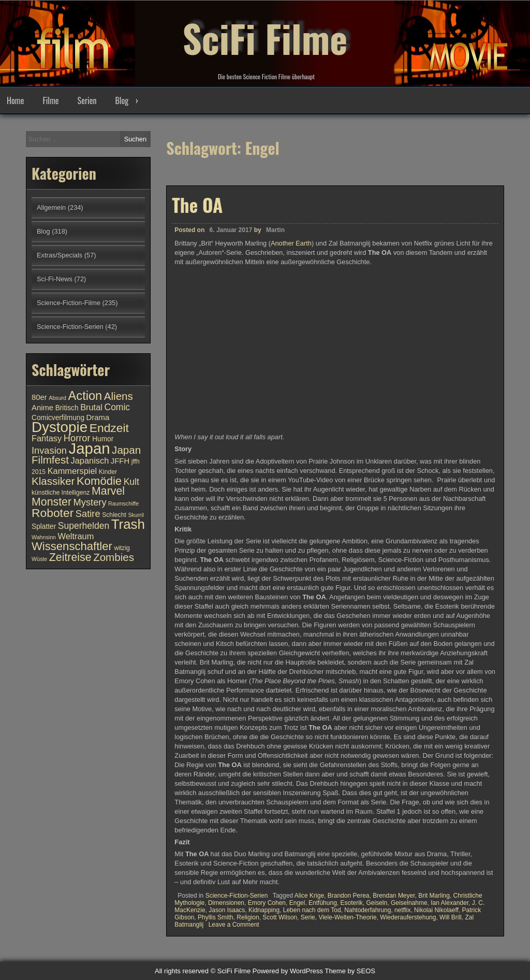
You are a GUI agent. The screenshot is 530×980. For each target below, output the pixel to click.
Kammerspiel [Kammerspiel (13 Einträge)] (72, 471)
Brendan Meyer (394, 896)
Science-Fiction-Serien (237, 896)
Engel (297, 903)
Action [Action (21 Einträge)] (85, 396)
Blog (122, 100)
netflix (402, 910)
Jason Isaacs (227, 910)
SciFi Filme (265, 36)
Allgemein (51, 207)
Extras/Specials (60, 255)
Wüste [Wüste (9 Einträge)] (39, 559)
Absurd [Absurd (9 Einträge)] (57, 398)
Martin (275, 230)
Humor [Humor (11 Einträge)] (103, 439)
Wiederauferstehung (408, 917)
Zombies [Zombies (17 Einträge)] (114, 557)
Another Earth (291, 243)
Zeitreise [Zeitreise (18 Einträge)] (70, 557)
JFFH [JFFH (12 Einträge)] (120, 461)
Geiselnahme (409, 903)
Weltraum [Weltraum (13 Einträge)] (76, 536)
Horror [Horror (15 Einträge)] (77, 438)
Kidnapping (264, 910)
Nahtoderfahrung (367, 910)
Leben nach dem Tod (312, 910)
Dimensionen (226, 903)
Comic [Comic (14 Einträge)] (117, 407)
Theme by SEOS (350, 971)
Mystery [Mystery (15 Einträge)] (90, 502)
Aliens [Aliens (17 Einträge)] (119, 396)
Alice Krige (309, 896)
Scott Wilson (280, 917)
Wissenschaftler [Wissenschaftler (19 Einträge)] (72, 546)
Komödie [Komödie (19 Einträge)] (99, 481)
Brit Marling (434, 896)
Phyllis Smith (216, 917)
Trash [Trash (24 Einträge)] (128, 524)
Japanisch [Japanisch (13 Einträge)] (90, 460)
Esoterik (351, 903)
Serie (308, 917)
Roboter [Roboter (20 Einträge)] (53, 513)
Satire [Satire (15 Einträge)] (88, 514)
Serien (87, 100)
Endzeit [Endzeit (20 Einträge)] (109, 428)
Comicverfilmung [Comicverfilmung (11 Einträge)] (58, 418)
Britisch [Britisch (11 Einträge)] (67, 408)
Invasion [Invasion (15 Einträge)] (49, 450)
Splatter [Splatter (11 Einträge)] (44, 527)
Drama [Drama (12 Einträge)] (98, 417)
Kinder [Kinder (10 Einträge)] (108, 472)
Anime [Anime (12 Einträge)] (42, 408)
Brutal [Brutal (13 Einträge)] (91, 407)
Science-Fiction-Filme (69, 303)
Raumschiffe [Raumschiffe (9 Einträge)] (123, 503)
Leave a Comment (234, 925)
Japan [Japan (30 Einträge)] (90, 448)
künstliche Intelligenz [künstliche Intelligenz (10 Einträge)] (61, 493)
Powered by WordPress (288, 971)
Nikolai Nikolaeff (436, 910)
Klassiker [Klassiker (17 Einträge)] (53, 481)
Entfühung (323, 903)
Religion (248, 917)
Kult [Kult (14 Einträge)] (131, 482)
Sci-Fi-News (55, 279)
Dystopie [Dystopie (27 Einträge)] (60, 427)
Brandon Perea (349, 896)
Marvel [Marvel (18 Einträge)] (108, 491)
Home (15, 100)
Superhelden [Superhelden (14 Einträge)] (84, 526)
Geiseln (377, 903)
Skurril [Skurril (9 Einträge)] (136, 515)
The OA (197, 205)
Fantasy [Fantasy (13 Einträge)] (47, 438)
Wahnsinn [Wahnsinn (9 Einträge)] (44, 537)
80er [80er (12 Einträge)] (39, 397)
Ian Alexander (450, 903)
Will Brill (451, 917)
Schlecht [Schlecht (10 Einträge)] (114, 515)
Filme (50, 100)
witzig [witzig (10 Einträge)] (122, 548)
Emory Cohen (267, 903)
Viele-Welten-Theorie (347, 917)
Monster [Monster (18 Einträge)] (51, 502)
